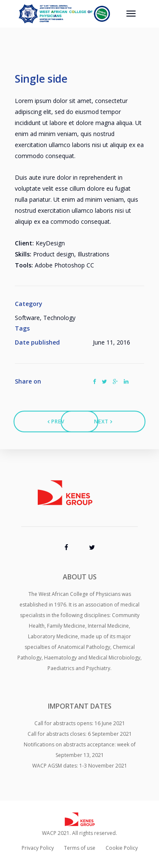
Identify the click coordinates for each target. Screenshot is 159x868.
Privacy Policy (38, 848)
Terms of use (80, 848)
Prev (56, 421)
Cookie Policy (122, 848)
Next (103, 421)
